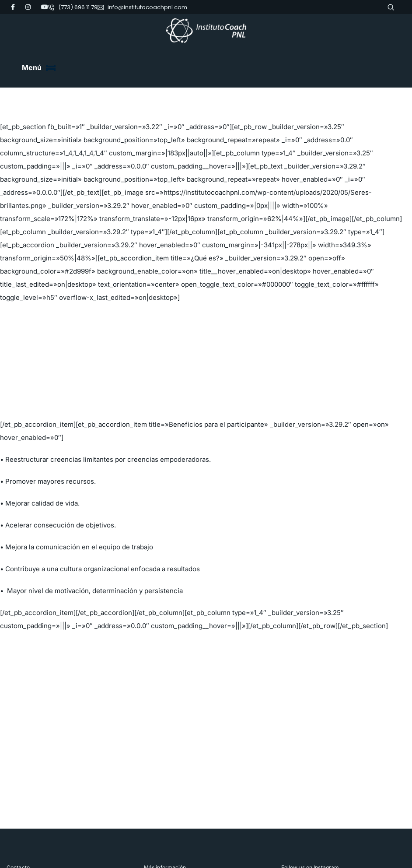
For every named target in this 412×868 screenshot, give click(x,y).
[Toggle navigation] (51, 68)
